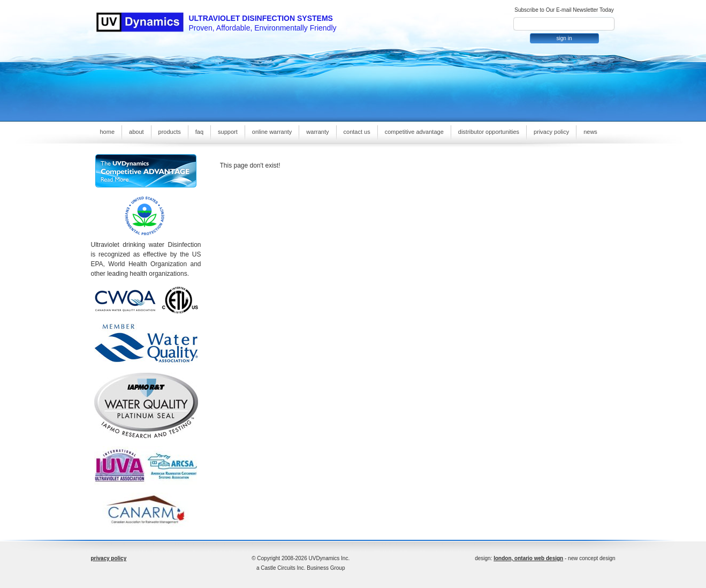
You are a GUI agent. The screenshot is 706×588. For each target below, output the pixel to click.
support (228, 132)
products (170, 132)
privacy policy (551, 132)
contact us (357, 132)
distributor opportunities (489, 132)
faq (199, 132)
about (136, 132)
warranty (317, 132)
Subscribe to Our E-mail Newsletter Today (564, 10)
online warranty (272, 132)
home (108, 132)
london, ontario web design (528, 558)
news (590, 132)
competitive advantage (414, 132)
